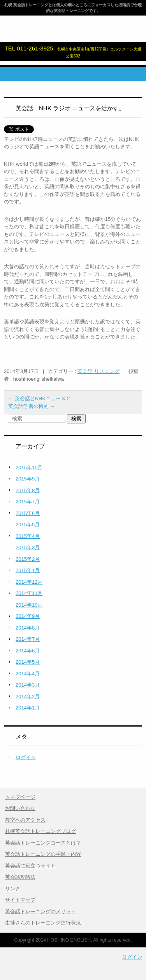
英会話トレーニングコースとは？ (43, 843)
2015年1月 (28, 570)
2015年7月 (28, 502)
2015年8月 (28, 490)
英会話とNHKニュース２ (40, 398)
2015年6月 (28, 513)
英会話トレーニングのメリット (40, 911)
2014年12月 (29, 582)
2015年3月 (28, 547)
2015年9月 (28, 479)
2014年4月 (28, 674)
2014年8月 (28, 628)
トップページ (20, 797)
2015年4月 (28, 536)
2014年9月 (28, 616)
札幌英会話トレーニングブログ (40, 831)
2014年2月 (28, 696)
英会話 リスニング (99, 371)
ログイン (26, 757)
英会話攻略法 (20, 877)
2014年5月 (28, 662)
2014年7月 (28, 639)
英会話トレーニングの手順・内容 (43, 854)
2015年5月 (28, 525)
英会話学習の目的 (32, 406)
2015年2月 (28, 559)
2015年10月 (29, 467)
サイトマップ (20, 900)
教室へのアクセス (25, 820)
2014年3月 (28, 685)
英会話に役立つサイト (30, 866)
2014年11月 (29, 593)
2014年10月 (29, 605)
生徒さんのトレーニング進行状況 (43, 923)
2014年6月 (28, 651)
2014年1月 (28, 708)
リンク (13, 889)
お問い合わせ (20, 808)
